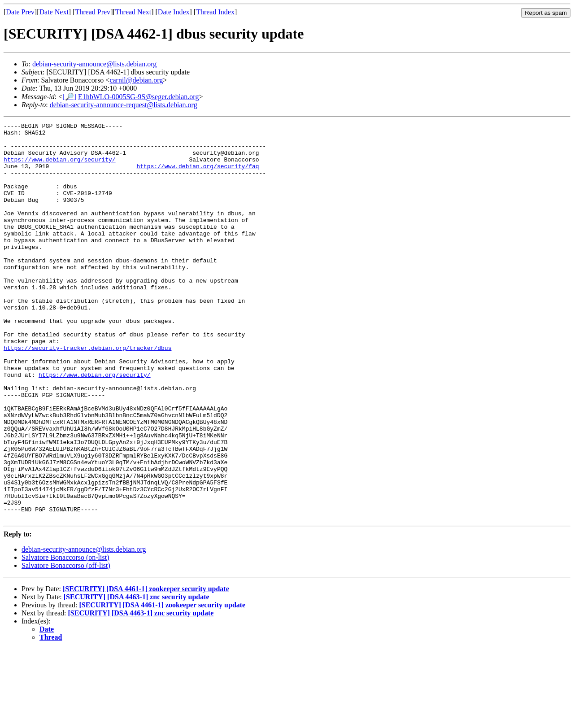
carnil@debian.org (136, 80)
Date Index (174, 12)
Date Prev (20, 12)
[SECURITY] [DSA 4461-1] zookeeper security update (146, 668)
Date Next (54, 12)
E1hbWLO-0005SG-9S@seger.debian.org (139, 97)
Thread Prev (93, 12)
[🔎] (69, 97)
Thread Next (133, 12)
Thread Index (215, 12)
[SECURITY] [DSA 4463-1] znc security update (137, 676)
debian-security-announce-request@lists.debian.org (124, 105)
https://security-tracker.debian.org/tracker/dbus (87, 393)
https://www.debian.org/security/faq (198, 175)
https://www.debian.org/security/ (60, 167)
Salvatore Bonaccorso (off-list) (66, 645)
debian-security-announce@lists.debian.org (94, 64)
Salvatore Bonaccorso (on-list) (65, 637)
